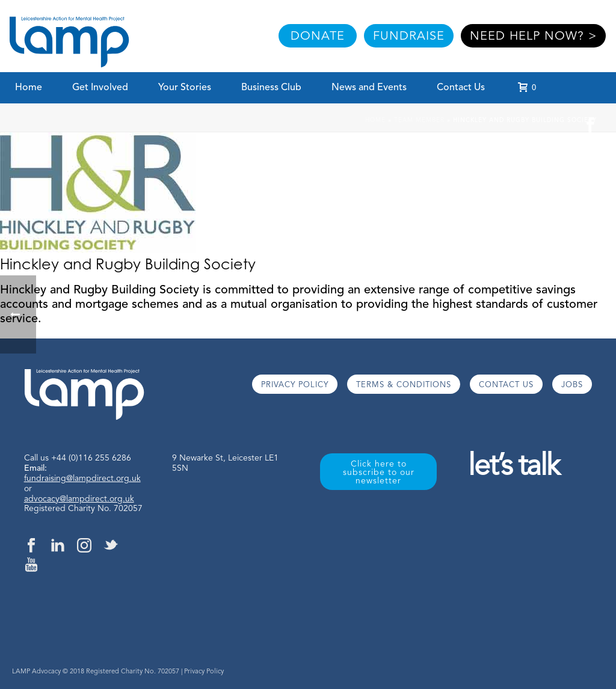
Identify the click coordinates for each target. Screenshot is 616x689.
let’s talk (513, 467)
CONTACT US (506, 385)
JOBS (572, 385)
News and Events (369, 88)
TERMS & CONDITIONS (404, 385)
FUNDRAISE (409, 37)
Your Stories (185, 88)
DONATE (318, 37)
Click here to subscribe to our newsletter (379, 473)
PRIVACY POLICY (295, 385)
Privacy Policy (204, 672)
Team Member (419, 120)
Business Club (271, 88)
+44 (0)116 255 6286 (91, 458)
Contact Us (461, 88)
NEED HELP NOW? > (533, 37)
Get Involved (100, 88)
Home (29, 88)
